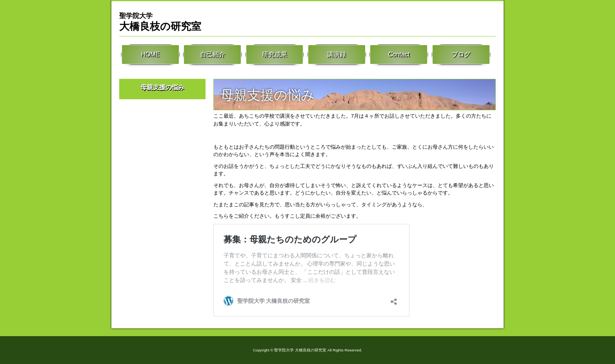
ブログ (461, 55)
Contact (399, 55)
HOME (150, 55)
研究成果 (275, 55)
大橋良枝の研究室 (160, 22)
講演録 (337, 55)
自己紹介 (213, 55)
